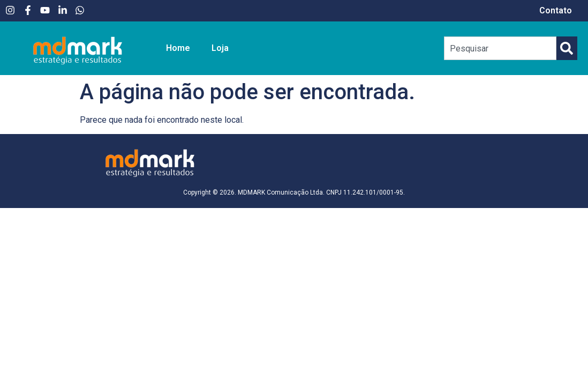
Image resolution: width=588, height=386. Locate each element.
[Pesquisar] (567, 48)
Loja (220, 48)
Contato (556, 10)
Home (178, 48)
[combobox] (500, 48)
